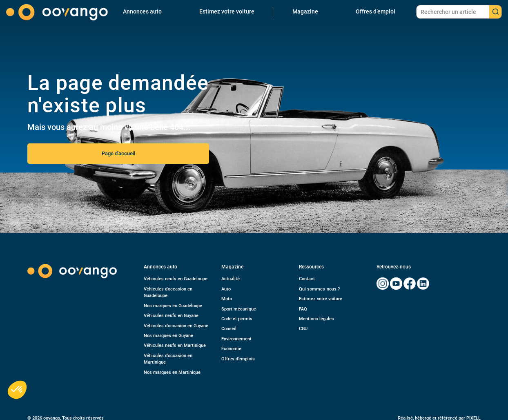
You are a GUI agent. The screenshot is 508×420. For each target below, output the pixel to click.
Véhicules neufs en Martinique (175, 345)
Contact (307, 279)
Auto (226, 289)
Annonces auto (142, 11)
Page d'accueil (118, 153)
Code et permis (237, 319)
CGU (303, 329)
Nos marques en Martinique (172, 372)
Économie (231, 349)
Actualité (231, 279)
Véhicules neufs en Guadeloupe (176, 279)
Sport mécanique (239, 309)
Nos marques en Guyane (168, 336)
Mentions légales (316, 319)
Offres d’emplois (238, 359)
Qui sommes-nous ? (319, 289)
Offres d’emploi (375, 11)
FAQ (303, 309)
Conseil (229, 329)
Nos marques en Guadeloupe (173, 306)
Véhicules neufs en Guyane (171, 316)
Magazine (305, 11)
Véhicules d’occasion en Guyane (176, 326)
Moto (227, 299)
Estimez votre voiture (227, 11)
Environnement (236, 339)
